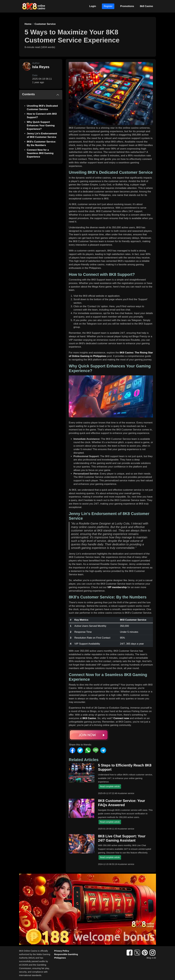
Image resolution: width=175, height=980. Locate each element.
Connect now (121, 718)
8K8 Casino (89, 718)
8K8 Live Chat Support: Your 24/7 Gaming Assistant (122, 838)
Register (108, 6)
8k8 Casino (146, 6)
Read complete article (110, 786)
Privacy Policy (62, 951)
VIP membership (117, 587)
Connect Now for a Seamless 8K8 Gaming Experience (40, 153)
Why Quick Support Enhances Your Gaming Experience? (41, 126)
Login (93, 6)
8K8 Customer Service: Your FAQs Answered (121, 803)
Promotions (127, 6)
